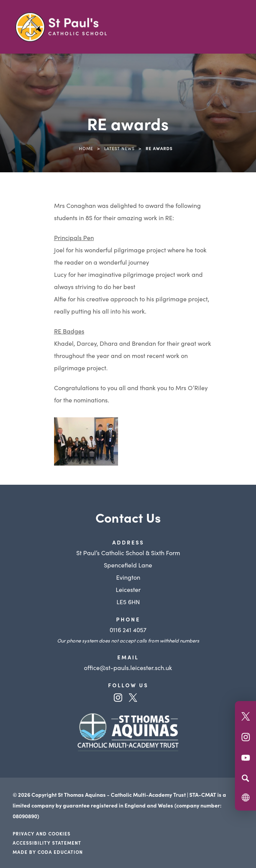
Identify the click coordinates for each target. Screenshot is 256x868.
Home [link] (86, 148)
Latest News (119, 148)
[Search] (245, 778)
